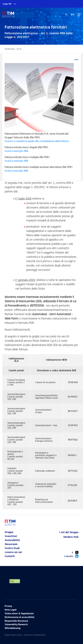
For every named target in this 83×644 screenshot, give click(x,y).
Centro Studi (12, 548)
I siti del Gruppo (69, 532)
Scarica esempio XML (17, 151)
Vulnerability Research (16, 624)
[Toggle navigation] (79, 16)
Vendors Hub (71, 537)
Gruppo (9, 532)
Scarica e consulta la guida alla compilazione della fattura (37, 141)
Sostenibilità (12, 540)
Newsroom (11, 544)
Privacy (8, 606)
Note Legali (11, 610)
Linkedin (71, 556)
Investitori (11, 536)
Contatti (10, 556)
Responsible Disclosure (16, 621)
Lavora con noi (13, 552)
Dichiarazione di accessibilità (19, 617)
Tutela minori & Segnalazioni (19, 614)
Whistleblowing (13, 628)
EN (73, 15)
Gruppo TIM (7, 4)
